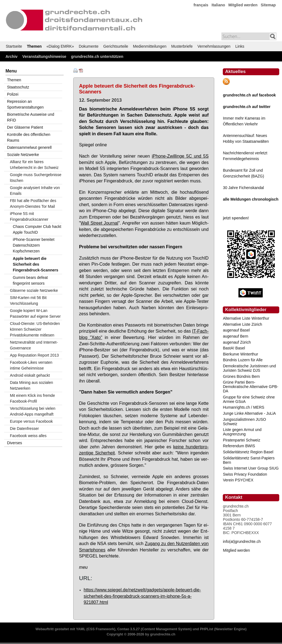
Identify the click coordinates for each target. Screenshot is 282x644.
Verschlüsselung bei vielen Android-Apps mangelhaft (33, 411)
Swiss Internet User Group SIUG (251, 468)
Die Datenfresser (24, 429)
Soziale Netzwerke (23, 155)
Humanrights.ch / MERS (243, 407)
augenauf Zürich (237, 342)
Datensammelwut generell (29, 147)
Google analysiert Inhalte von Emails (35, 191)
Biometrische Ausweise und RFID (31, 117)
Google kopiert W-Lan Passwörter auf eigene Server (35, 313)
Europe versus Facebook (31, 421)
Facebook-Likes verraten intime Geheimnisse (31, 365)
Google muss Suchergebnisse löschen (36, 178)
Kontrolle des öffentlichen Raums (29, 137)
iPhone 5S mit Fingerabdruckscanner (29, 216)
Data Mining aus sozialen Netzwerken (31, 385)
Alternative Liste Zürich (242, 324)
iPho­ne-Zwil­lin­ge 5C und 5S (180, 156)
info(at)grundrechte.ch (242, 541)
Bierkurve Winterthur (240, 354)
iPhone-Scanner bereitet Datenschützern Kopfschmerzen (34, 245)
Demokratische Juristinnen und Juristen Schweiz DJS (249, 368)
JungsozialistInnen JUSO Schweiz (244, 422)
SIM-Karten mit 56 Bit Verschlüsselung (28, 301)
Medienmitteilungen (150, 46)
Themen (34, 46)
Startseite (14, 46)
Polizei (13, 94)
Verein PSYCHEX (238, 480)
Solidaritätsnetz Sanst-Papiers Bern (249, 460)
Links (240, 46)
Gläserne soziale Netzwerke (34, 290)
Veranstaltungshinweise (44, 56)
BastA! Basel (234, 348)
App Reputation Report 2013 (34, 355)
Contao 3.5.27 (129, 629)
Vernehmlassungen (214, 46)
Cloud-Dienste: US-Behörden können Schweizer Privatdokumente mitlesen (35, 329)
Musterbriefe (182, 46)
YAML (81, 629)
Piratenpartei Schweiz (241, 440)
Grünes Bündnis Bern (241, 376)
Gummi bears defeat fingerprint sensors (30, 280)
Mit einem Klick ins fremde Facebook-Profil (32, 398)
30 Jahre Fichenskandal (243, 188)
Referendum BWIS (239, 446)
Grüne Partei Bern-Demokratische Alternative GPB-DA (250, 387)
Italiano (218, 5)
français (201, 5)
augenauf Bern (235, 336)
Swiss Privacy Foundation (245, 474)
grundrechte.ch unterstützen (97, 56)
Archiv (12, 56)
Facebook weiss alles (28, 436)
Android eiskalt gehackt (30, 375)
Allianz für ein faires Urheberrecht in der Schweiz (34, 165)
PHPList (207, 629)
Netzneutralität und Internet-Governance (34, 345)
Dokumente (89, 46)
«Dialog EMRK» (60, 46)
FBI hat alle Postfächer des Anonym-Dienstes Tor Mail (33, 204)
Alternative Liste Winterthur (246, 318)
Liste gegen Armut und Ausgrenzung (242, 432)
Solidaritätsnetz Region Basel (248, 452)
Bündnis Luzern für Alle (243, 360)
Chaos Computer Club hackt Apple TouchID (37, 229)
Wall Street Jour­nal (100, 223)
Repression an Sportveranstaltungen (25, 104)
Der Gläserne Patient (25, 127)
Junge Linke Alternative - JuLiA (249, 413)
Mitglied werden (243, 5)
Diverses (15, 443)
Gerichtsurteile (116, 46)
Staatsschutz (18, 87)
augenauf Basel (236, 330)
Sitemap (268, 5)
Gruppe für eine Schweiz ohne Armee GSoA (249, 399)
